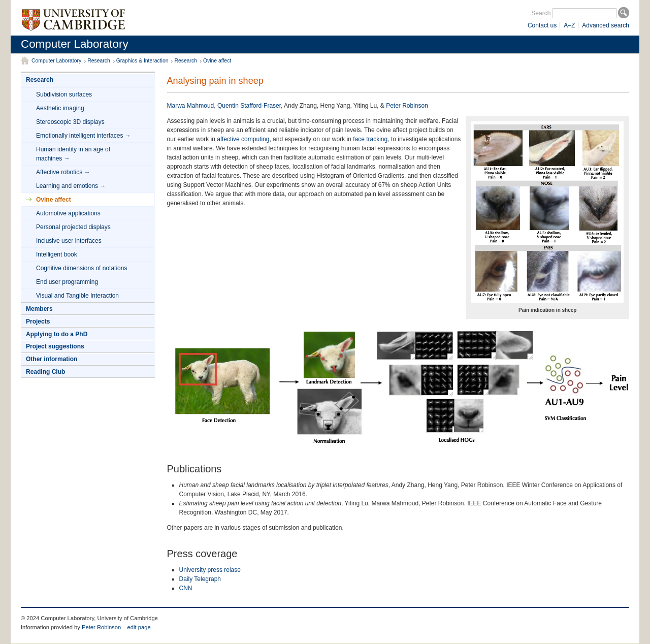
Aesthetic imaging (60, 108)
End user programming (67, 282)
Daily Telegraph (200, 579)
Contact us (542, 25)
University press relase (210, 570)
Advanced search (606, 25)
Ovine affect (217, 61)
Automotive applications (68, 213)
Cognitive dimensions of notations (82, 268)
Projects (38, 321)
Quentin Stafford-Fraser (249, 106)
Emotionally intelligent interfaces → (84, 136)
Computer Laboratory (75, 44)
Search (541, 13)
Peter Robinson (407, 106)
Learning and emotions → (71, 186)
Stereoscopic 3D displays (70, 122)
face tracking (370, 139)
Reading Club (45, 372)
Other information (52, 359)
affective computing (243, 139)
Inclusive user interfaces (69, 241)
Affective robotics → (63, 172)
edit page (139, 627)
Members (39, 309)
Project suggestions (55, 346)
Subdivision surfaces (64, 94)
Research (99, 61)
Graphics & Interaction (142, 61)
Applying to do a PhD (57, 334)
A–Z (569, 25)
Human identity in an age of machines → (73, 154)
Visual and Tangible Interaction (77, 296)
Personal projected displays (73, 227)
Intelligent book (57, 254)
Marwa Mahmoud (191, 106)
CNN (186, 588)
